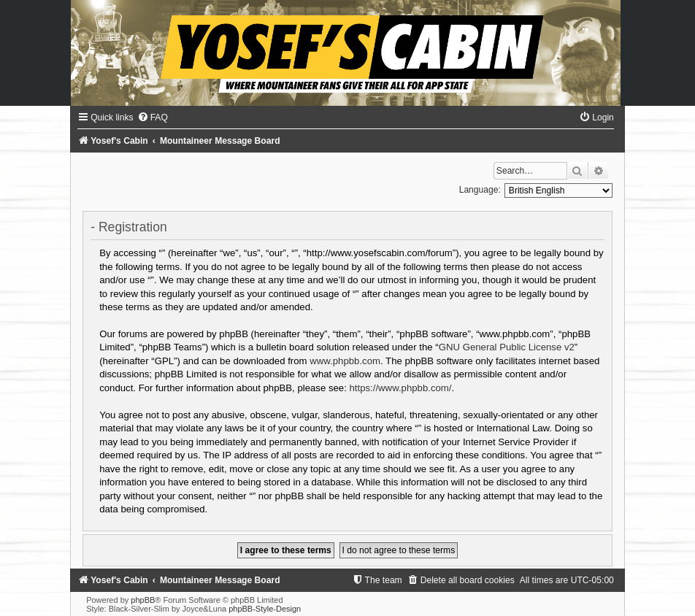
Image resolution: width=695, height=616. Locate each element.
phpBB (143, 600)
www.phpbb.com (345, 361)
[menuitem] (153, 118)
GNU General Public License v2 (507, 347)
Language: (480, 190)
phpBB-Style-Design (265, 609)
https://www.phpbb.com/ (401, 388)
